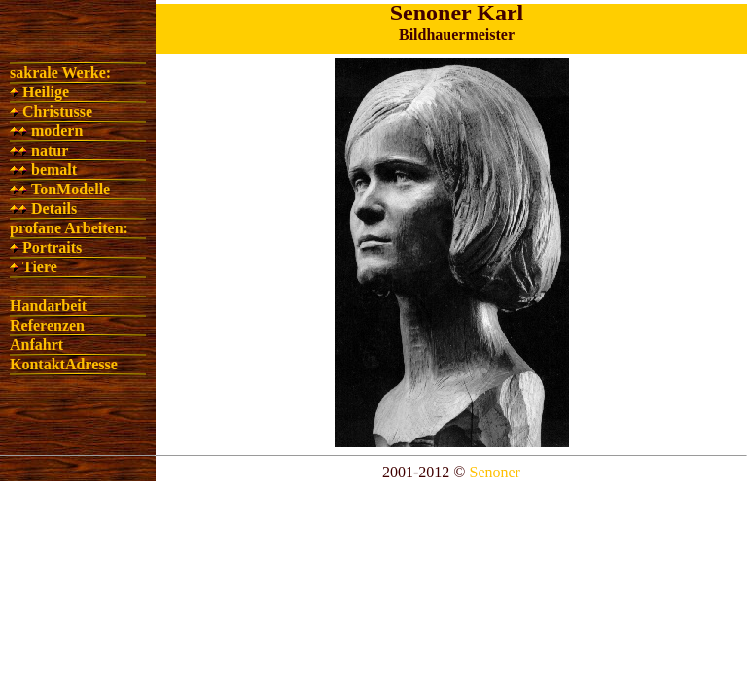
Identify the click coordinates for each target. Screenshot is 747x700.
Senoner (495, 472)
